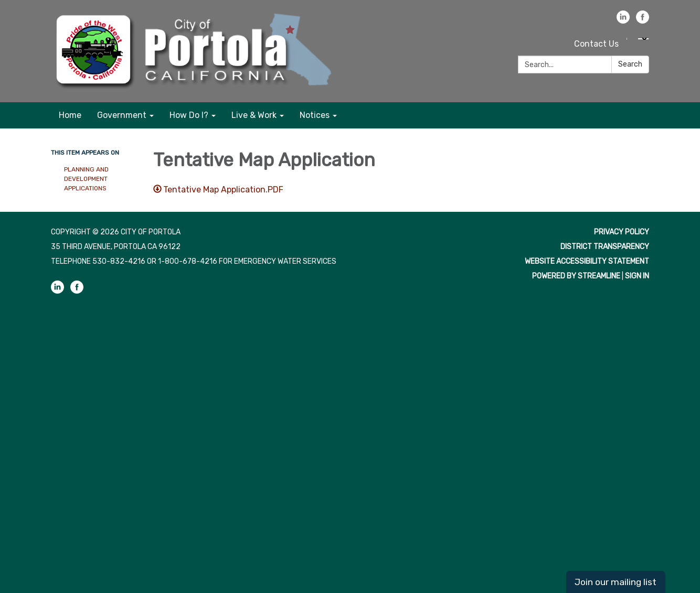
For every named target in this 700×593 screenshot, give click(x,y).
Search (630, 64)
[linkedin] (623, 21)
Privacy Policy (622, 232)
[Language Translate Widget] (643, 39)
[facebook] (643, 21)
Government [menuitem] (122, 115)
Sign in (637, 276)
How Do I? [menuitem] (189, 115)
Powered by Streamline (576, 276)
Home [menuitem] (70, 115)
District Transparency (605, 247)
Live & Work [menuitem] (254, 115)
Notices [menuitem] (315, 115)
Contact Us (596, 44)
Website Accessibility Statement (587, 261)
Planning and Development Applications (86, 179)
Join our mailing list (616, 582)
